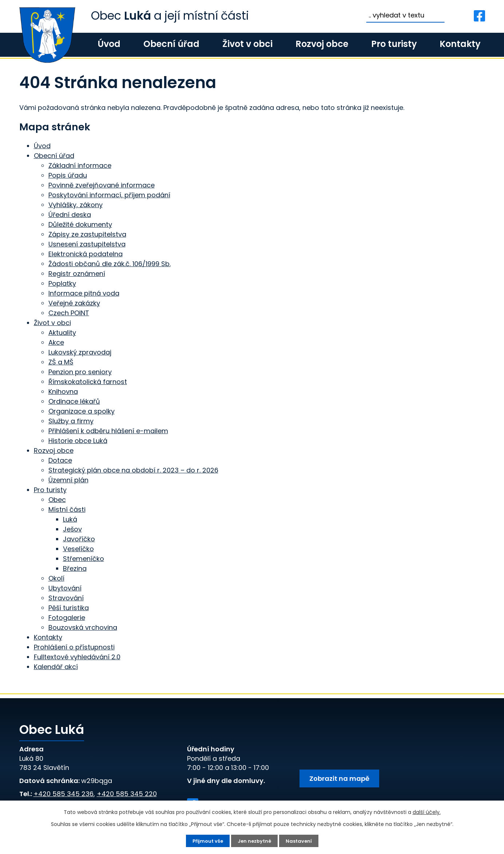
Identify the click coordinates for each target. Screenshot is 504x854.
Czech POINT (69, 313)
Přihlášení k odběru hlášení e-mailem (108, 431)
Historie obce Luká (78, 441)
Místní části (67, 509)
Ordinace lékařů (74, 401)
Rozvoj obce (322, 44)
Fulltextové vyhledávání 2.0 (77, 657)
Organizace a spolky (82, 411)
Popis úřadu (68, 175)
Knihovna (63, 392)
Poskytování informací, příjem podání (109, 195)
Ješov (72, 529)
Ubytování (65, 588)
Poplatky (62, 283)
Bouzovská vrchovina (83, 627)
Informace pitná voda (84, 293)
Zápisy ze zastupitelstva (87, 234)
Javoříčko (79, 539)
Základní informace (80, 165)
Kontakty (460, 44)
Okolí (56, 578)
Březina (75, 568)
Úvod (109, 44)
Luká (70, 519)
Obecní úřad (171, 44)
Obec (57, 500)
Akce (56, 342)
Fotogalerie (67, 618)
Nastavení (301, 841)
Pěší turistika (69, 608)
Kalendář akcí (56, 667)
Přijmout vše (206, 841)
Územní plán (68, 480)
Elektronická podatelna (86, 254)
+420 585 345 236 (64, 794)
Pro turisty (394, 44)
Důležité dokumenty (80, 224)
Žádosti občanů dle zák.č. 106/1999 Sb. (110, 264)
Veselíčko (78, 549)
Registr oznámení (77, 274)
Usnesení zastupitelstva (87, 244)
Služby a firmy (71, 421)
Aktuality (62, 333)
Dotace (60, 460)
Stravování (66, 598)
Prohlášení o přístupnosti (74, 647)
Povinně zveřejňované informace (102, 185)
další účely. (427, 811)
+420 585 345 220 (127, 794)
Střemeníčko (84, 559)
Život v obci (247, 44)
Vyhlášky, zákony (76, 205)
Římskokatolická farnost (88, 382)
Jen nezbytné (255, 841)
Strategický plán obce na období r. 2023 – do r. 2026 (133, 470)
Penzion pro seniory (80, 372)
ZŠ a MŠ (61, 362)
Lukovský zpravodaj (80, 352)
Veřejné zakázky (74, 303)
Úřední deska (70, 215)
